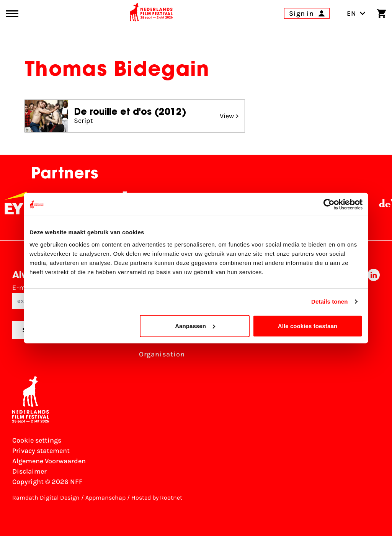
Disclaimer (29, 471)
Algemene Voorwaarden (49, 461)
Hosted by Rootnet (157, 498)
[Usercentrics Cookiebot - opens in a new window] (329, 204)
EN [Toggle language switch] (356, 13)
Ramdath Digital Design (46, 498)
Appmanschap (105, 498)
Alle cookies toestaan (308, 326)
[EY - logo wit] (20, 203)
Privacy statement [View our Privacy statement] (41, 451)
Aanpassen (195, 326)
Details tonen (329, 301)
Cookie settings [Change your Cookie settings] (37, 440)
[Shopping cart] (381, 13)
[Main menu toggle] (12, 14)
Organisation (162, 354)
